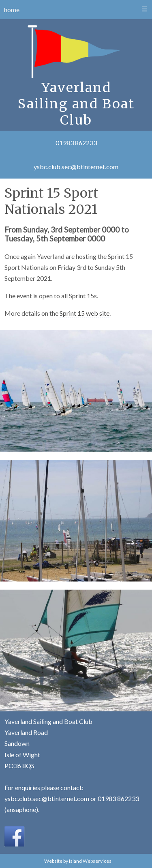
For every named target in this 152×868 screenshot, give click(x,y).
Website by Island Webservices (78, 861)
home (12, 10)
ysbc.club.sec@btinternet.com (76, 167)
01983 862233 (76, 143)
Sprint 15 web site (85, 313)
